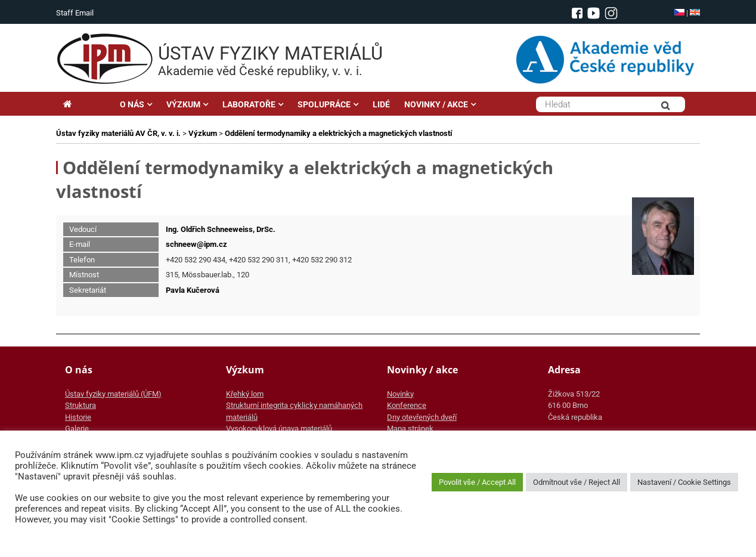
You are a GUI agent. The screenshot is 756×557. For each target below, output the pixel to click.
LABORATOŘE (249, 104)
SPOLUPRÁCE (324, 104)
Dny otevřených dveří (422, 417)
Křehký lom (245, 394)
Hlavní (84, 104)
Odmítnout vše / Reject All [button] (577, 482)
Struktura (80, 405)
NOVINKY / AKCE (436, 104)
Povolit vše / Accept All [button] (477, 482)
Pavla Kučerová (193, 290)
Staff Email (75, 13)
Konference (407, 405)
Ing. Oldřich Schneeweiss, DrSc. (221, 229)
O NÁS (132, 104)
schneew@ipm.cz (196, 244)
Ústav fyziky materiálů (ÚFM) (113, 394)
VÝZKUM (183, 104)
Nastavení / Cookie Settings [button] (684, 482)
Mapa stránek (410, 428)
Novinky (400, 394)
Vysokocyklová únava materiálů (279, 428)
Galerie (77, 428)
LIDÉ (381, 104)
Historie (78, 417)
